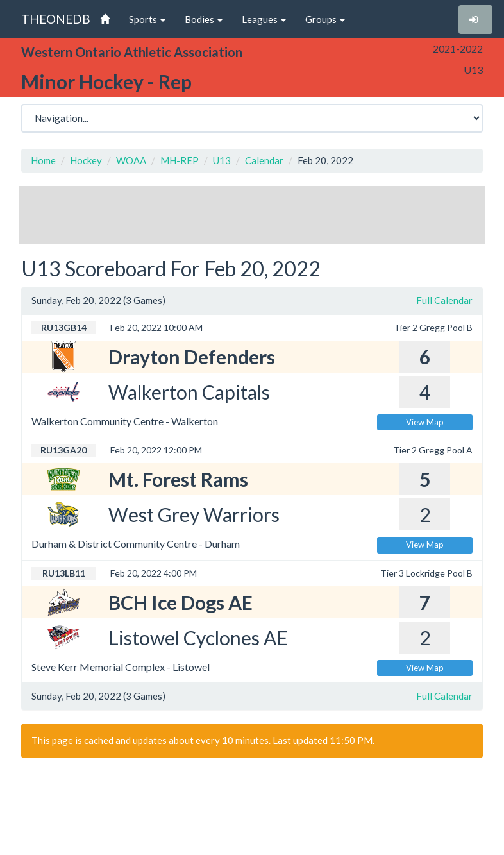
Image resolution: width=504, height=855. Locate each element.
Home (43, 160)
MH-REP (180, 160)
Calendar (264, 160)
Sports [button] (147, 19)
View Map (425, 422)
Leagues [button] (264, 19)
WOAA (131, 160)
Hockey (86, 160)
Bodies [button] (204, 19)
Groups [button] (325, 19)
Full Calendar (444, 300)
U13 (222, 160)
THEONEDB (56, 19)
